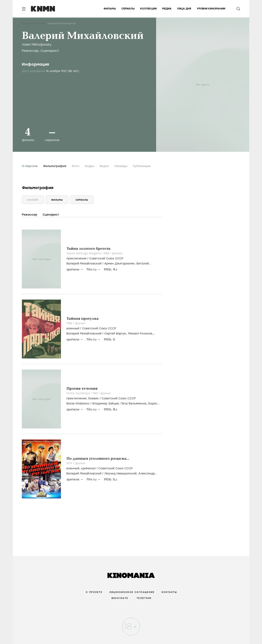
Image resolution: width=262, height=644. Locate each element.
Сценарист (50, 51)
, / (101, 398)
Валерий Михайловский (84, 264)
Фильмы (110, 9)
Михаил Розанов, (141, 334)
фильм (117, 253)
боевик (94, 398)
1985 (70, 323)
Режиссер (30, 51)
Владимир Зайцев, (107, 404)
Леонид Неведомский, (121, 474)
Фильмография (55, 166)
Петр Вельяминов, (134, 404)
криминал (88, 468)
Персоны (39, 23)
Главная (26, 23)
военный (73, 328)
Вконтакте (120, 598)
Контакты (169, 592)
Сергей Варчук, (116, 334)
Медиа (167, 9)
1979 (70, 463)
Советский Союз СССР (106, 258)
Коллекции (148, 9)
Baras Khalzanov (78, 404)
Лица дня (184, 9)
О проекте (94, 592)
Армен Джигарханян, (120, 264)
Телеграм (144, 598)
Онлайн (33, 200)
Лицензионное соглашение (132, 592)
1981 (96, 393)
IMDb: (111, 269)
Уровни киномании (211, 9)
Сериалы (128, 9)
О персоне (30, 166)
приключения (76, 258)
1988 (107, 253)
